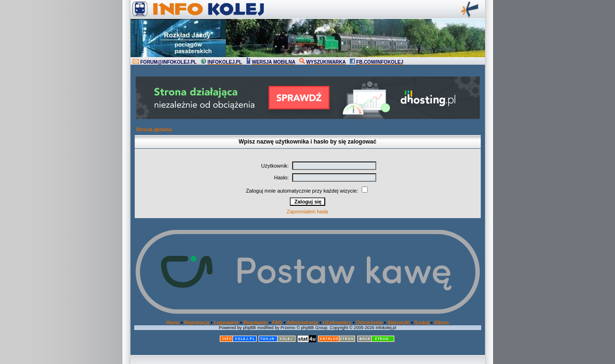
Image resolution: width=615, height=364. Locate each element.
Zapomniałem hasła (307, 212)
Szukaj (422, 323)
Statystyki (398, 323)
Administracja (303, 323)
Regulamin (256, 323)
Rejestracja (196, 323)
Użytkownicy (337, 323)
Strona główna (154, 129)
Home (173, 323)
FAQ (277, 323)
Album (441, 323)
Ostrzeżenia (369, 323)
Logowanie (226, 323)
